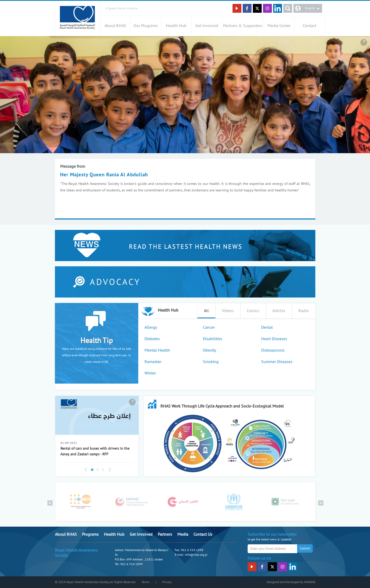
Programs (90, 534)
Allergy (151, 327)
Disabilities (213, 339)
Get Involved (207, 26)
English (310, 8)
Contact (309, 26)
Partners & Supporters (243, 26)
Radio (304, 311)
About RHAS (115, 26)
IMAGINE (310, 582)
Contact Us (203, 534)
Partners (165, 534)
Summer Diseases (277, 362)
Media (183, 534)
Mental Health (157, 350)
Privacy (167, 582)
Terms (146, 582)
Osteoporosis (273, 350)
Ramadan (153, 362)
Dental (267, 327)
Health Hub (176, 26)
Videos (228, 311)
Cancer (209, 327)
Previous (86, 470)
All (206, 311)
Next (110, 470)
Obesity (209, 350)
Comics (253, 311)
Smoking (211, 362)
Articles (279, 311)
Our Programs (146, 26)
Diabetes (152, 339)
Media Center (279, 26)
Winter (150, 373)
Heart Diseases (274, 339)
